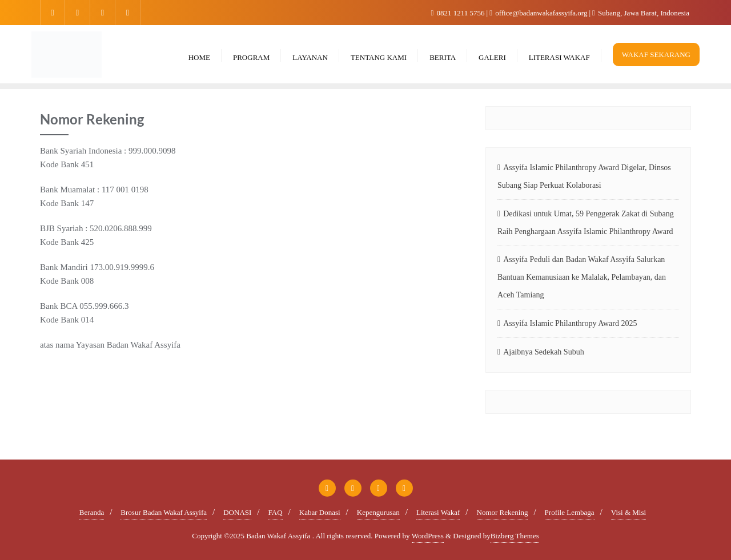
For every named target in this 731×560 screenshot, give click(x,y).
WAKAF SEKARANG (656, 55)
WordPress (428, 536)
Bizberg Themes (515, 536)
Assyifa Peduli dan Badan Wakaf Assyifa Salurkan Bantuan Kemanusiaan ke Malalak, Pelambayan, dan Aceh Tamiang (582, 277)
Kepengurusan (378, 512)
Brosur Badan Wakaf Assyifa (164, 512)
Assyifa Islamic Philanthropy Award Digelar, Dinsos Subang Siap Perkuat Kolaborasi (584, 176)
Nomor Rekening (503, 512)
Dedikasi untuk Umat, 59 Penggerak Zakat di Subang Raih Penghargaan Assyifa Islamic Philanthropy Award (586, 223)
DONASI (237, 512)
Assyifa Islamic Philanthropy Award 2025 (570, 323)
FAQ (276, 512)
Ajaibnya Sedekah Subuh (544, 352)
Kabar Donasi (320, 512)
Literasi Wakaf (438, 512)
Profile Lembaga (570, 512)
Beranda (92, 512)
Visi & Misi (628, 512)
